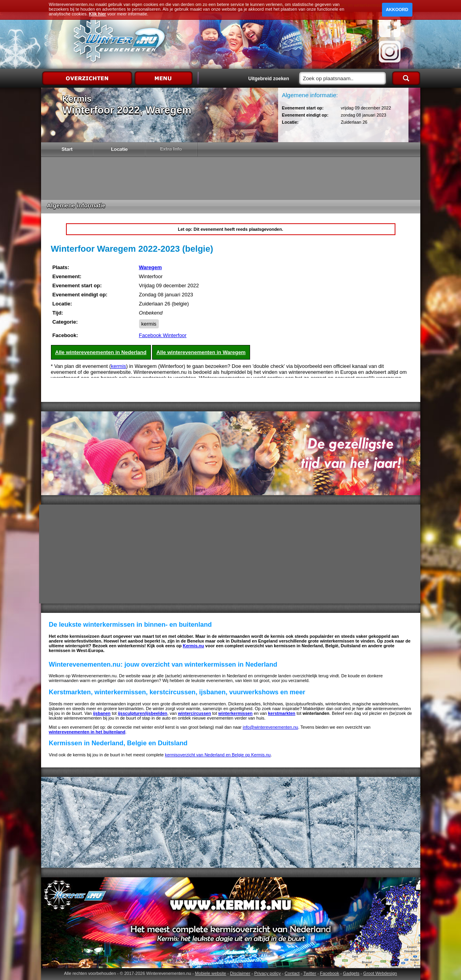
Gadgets (351, 973)
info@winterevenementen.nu (271, 727)
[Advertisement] (231, 178)
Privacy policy (267, 973)
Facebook (329, 973)
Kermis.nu (194, 646)
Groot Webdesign (380, 973)
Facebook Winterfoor (163, 335)
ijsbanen (102, 713)
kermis (149, 324)
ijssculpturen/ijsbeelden (142, 713)
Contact (292, 973)
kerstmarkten (281, 713)
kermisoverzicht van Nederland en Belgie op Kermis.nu (218, 755)
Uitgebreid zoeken (269, 79)
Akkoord (397, 9)
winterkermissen (236, 713)
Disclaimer (240, 973)
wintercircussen (194, 713)
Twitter (310, 973)
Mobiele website (211, 973)
